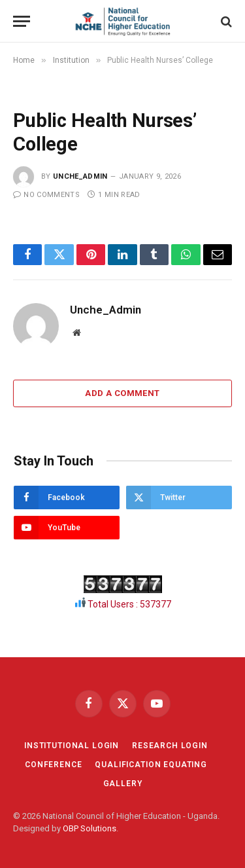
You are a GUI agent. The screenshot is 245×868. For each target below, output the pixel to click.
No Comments (46, 195)
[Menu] (22, 21)
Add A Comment (122, 393)
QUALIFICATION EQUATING (151, 765)
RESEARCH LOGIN (170, 746)
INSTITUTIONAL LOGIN (72, 746)
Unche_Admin (80, 176)
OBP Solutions (90, 828)
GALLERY (123, 784)
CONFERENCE (53, 765)
